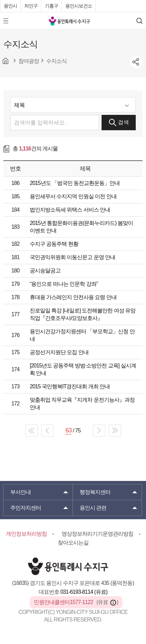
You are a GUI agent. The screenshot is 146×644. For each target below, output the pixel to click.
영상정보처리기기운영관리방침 (97, 534)
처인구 (31, 6)
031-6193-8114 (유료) (84, 592)
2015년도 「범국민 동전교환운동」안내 (75, 183)
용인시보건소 (79, 6)
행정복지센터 (95, 492)
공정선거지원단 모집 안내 (59, 352)
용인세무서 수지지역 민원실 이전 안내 (73, 196)
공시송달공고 (45, 271)
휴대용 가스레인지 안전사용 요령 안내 (73, 297)
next (99, 431)
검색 (119, 123)
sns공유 (136, 62)
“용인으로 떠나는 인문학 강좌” (64, 284)
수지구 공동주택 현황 (54, 244)
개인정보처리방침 (26, 534)
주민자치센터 (26, 508)
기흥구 (51, 6)
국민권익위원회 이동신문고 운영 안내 (72, 257)
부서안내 (21, 492)
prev (47, 431)
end (115, 431)
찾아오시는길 (73, 543)
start (31, 431)
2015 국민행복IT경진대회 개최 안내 (70, 386)
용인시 (10, 6)
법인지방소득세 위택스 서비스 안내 (70, 210)
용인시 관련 (93, 508)
